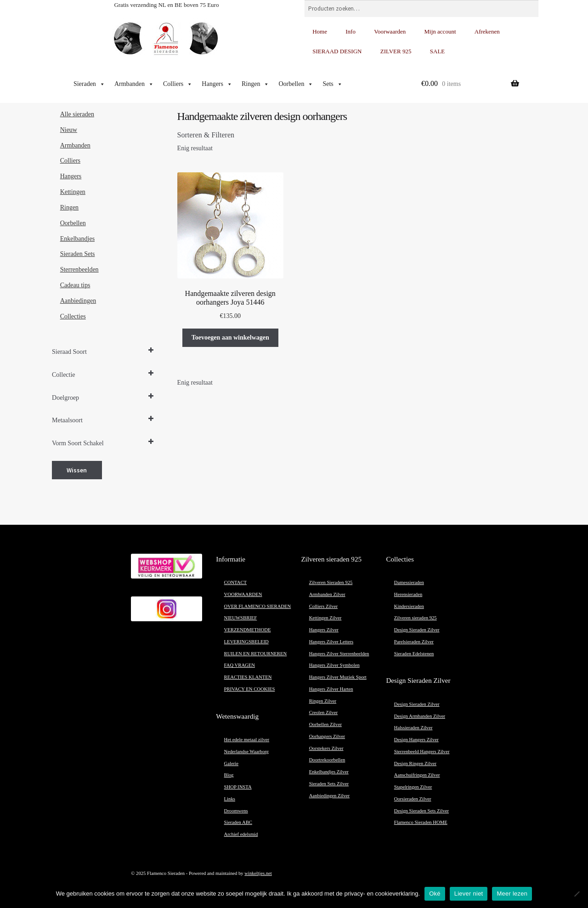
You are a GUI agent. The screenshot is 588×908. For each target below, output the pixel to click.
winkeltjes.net (258, 873)
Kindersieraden (409, 606)
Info (351, 31)
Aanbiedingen (78, 301)
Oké (435, 894)
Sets (332, 84)
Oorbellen (296, 84)
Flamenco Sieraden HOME (421, 822)
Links (230, 799)
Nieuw (69, 130)
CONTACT (235, 582)
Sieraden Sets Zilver (329, 784)
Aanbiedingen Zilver (329, 796)
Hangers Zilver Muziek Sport (338, 677)
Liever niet (469, 894)
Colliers (178, 84)
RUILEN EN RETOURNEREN (256, 654)
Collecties (73, 316)
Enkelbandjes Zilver (329, 772)
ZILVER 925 (396, 51)
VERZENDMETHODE (248, 630)
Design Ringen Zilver (415, 763)
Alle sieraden (77, 114)
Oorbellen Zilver (325, 724)
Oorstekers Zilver (326, 748)
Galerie (231, 763)
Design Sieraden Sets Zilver (421, 811)
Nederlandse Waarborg (246, 752)
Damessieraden (409, 582)
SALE (438, 51)
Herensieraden (408, 594)
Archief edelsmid (241, 834)
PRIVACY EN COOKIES (250, 689)
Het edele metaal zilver (247, 740)
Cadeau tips (75, 285)
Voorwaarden (390, 31)
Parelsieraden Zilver (414, 642)
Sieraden (89, 84)
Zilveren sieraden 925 (416, 618)
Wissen (77, 470)
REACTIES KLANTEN (248, 677)
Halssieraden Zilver (413, 728)
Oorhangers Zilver (327, 736)
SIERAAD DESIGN (337, 51)
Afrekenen (487, 31)
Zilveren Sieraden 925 (331, 582)
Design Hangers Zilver (416, 740)
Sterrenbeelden (79, 270)
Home (320, 31)
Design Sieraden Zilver (417, 630)
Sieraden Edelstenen (414, 654)
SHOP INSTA (238, 787)
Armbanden (134, 84)
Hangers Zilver (324, 630)
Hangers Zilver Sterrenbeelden (339, 654)
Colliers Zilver (323, 606)
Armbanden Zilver (327, 594)
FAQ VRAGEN (240, 665)
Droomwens (236, 811)
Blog (229, 775)
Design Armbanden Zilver (420, 716)
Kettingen (73, 192)
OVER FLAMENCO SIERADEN (258, 606)
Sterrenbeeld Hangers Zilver (422, 752)
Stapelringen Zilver (413, 787)
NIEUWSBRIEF (241, 618)
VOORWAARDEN (243, 594)
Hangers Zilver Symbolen (334, 665)
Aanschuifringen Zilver (417, 775)
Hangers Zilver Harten (331, 689)
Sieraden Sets (78, 254)
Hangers (217, 84)
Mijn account (440, 31)
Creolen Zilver (323, 712)
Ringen (255, 84)
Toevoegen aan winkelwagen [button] (230, 338)
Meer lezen (512, 894)
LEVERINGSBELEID (246, 642)
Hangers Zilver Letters (331, 642)
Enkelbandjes (77, 239)
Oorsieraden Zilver (413, 799)
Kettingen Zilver (325, 618)
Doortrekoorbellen (327, 760)
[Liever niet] (577, 894)
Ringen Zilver (323, 701)
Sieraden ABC (238, 822)
